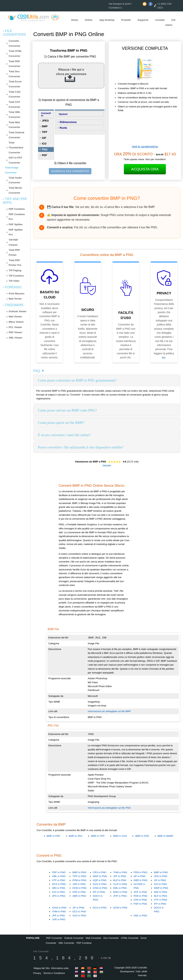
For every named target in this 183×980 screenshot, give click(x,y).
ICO (44, 144)
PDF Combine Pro (17, 217)
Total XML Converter (14, 115)
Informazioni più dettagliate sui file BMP (109, 711)
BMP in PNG (79, 872)
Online (89, 20)
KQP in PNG (100, 880)
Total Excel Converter (15, 84)
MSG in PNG (120, 892)
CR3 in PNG (100, 872)
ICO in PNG (58, 892)
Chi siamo (170, 22)
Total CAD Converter (14, 94)
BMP (45, 126)
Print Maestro (16, 294)
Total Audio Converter (15, 180)
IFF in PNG (99, 892)
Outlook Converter (74, 938)
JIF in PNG (140, 876)
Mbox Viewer (16, 322)
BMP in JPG (76, 836)
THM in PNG (120, 872)
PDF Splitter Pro (16, 232)
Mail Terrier (15, 299)
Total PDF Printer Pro (15, 263)
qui (164, 357)
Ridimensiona (68, 122)
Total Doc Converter (14, 74)
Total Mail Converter (14, 125)
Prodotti (126, 20)
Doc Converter (111, 938)
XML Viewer (15, 338)
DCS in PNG (59, 884)
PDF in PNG (59, 872)
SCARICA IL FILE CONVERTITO (70, 171)
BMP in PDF (54, 836)
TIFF (45, 132)
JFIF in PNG (120, 896)
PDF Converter (54, 938)
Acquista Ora (145, 169)
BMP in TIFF (98, 836)
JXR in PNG (79, 884)
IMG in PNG (59, 888)
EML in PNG (120, 888)
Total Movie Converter (15, 190)
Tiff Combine (16, 276)
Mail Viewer (15, 317)
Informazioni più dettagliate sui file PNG (109, 808)
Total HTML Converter (15, 54)
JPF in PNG (120, 876)
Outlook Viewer (18, 311)
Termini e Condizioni (54, 973)
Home (75, 20)
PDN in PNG (141, 872)
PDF (44, 155)
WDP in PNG (100, 876)
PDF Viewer (15, 332)
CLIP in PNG (120, 884)
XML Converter (66, 943)
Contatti (160, 20)
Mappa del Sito (42, 968)
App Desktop (107, 20)
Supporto (143, 20)
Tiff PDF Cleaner (13, 242)
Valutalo (107, 465)
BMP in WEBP (165, 836)
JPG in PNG (59, 896)
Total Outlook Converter (16, 135)
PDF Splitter (16, 224)
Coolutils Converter (14, 43)
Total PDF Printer (14, 252)
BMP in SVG (120, 836)
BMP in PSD (142, 836)
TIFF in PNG (79, 876)
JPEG (45, 121)
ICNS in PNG (100, 888)
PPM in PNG (79, 880)
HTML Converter (130, 938)
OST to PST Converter (15, 160)
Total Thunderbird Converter (16, 147)
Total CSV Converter (14, 104)
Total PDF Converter (14, 64)
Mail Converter (94, 938)
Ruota (63, 128)
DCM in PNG (80, 888)
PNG (45, 149)
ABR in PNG (79, 896)
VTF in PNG (59, 880)
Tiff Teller (14, 281)
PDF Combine (17, 209)
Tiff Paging (15, 270)
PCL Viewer (15, 327)
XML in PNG (59, 876)
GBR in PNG (141, 880)
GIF (44, 138)
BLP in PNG (120, 880)
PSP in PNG (79, 892)
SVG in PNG (100, 884)
